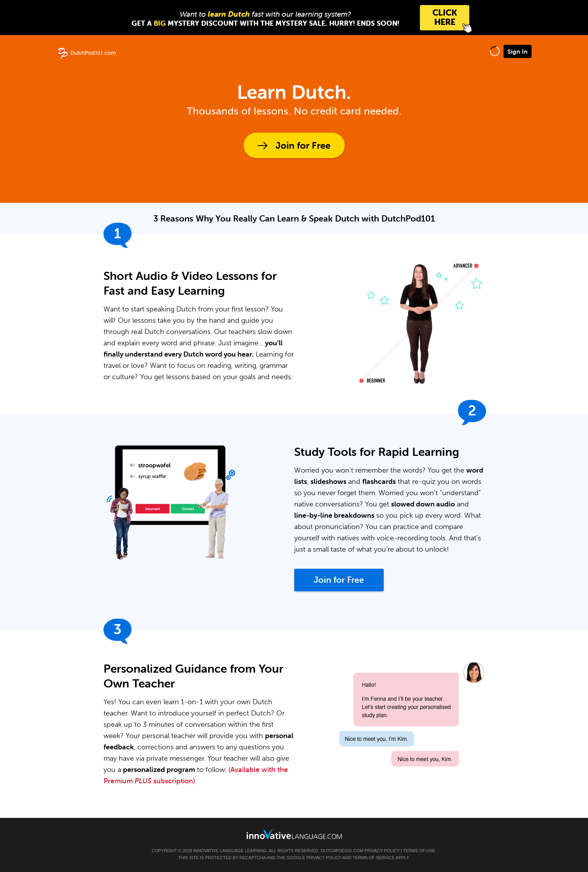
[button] (495, 51)
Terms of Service (374, 858)
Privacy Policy (382, 851)
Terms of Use (419, 851)
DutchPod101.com (342, 851)
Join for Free (303, 145)
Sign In (518, 51)
